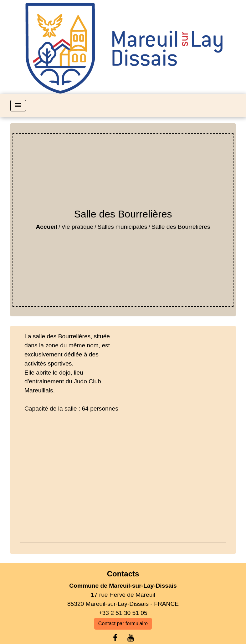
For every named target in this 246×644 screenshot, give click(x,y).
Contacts (123, 574)
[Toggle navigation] (18, 106)
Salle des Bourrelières (181, 227)
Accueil (47, 227)
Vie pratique (77, 227)
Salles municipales (123, 227)
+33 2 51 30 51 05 (123, 613)
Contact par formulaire (123, 624)
